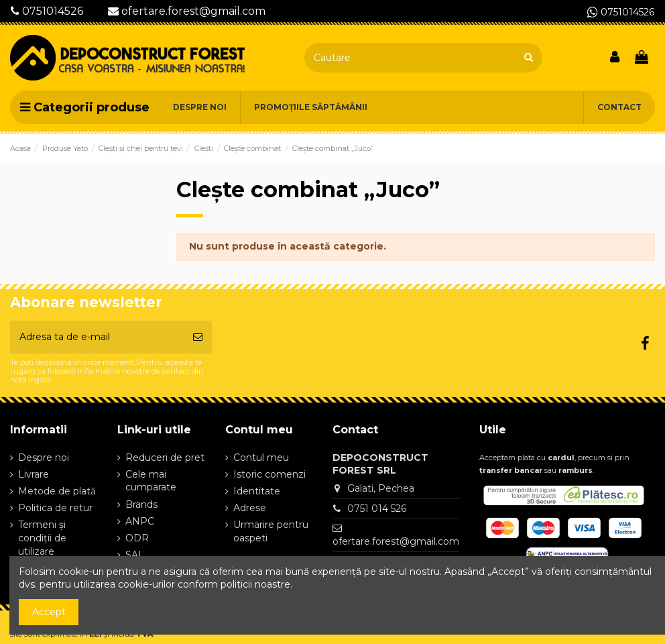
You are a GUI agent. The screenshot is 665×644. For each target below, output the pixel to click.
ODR (137, 538)
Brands (141, 504)
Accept (49, 612)
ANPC (140, 521)
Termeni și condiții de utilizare (42, 538)
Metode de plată (57, 491)
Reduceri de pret (165, 458)
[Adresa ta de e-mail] (97, 337)
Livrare (34, 474)
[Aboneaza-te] (198, 337)
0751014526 (47, 11)
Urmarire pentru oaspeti (271, 531)
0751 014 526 (377, 508)
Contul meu (261, 458)
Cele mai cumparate (151, 481)
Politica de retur (55, 508)
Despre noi (44, 458)
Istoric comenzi (269, 474)
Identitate (257, 491)
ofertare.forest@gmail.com (187, 11)
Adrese (250, 508)
